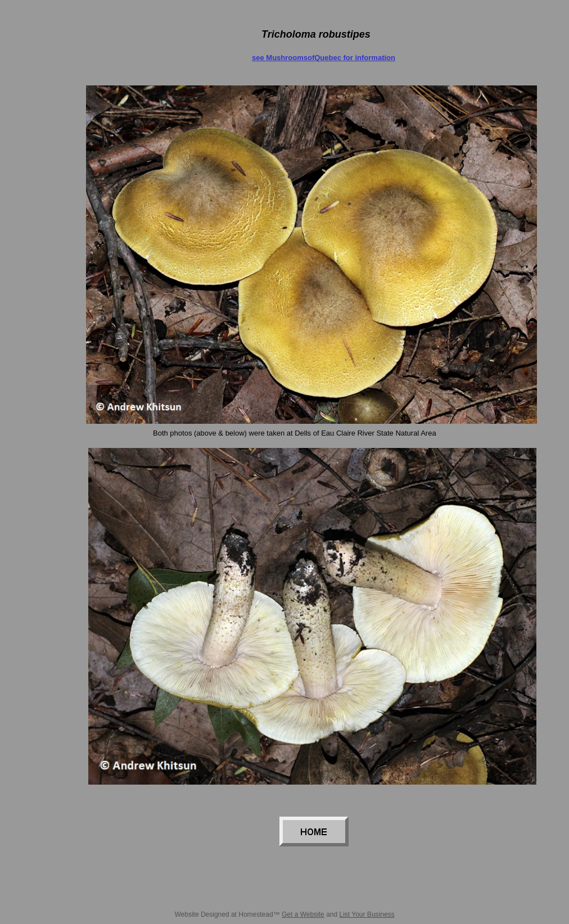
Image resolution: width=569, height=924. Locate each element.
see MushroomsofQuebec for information (324, 58)
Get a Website (303, 914)
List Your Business (367, 914)
